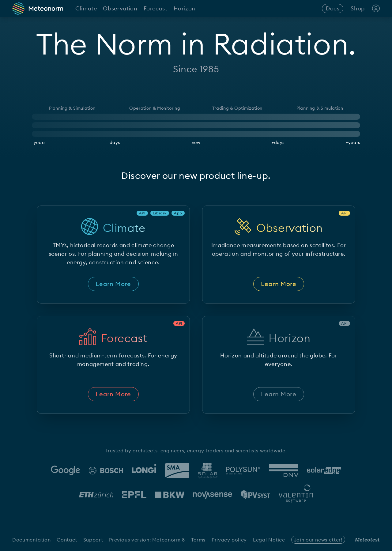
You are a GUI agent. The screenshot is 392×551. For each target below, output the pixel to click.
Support (93, 540)
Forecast (156, 8)
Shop (358, 8)
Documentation (31, 540)
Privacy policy (229, 540)
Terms (198, 540)
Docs (333, 8)
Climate (86, 8)
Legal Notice (269, 540)
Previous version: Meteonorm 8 (147, 540)
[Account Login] (376, 8)
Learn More (113, 284)
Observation (120, 8)
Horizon (185, 8)
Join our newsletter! (318, 540)
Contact (67, 540)
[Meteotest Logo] (367, 540)
